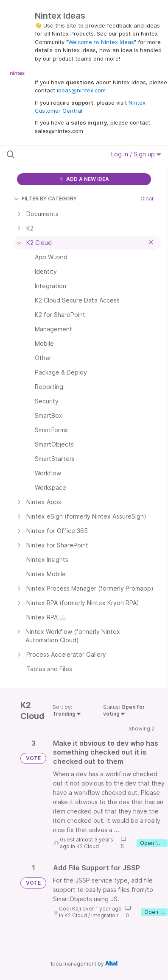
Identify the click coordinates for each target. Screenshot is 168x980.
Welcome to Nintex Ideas (101, 42)
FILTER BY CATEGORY (45, 198)
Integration (105, 915)
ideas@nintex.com (81, 90)
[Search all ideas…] (53, 154)
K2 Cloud (88, 846)
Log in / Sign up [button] (136, 154)
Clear (147, 198)
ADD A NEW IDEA (84, 179)
